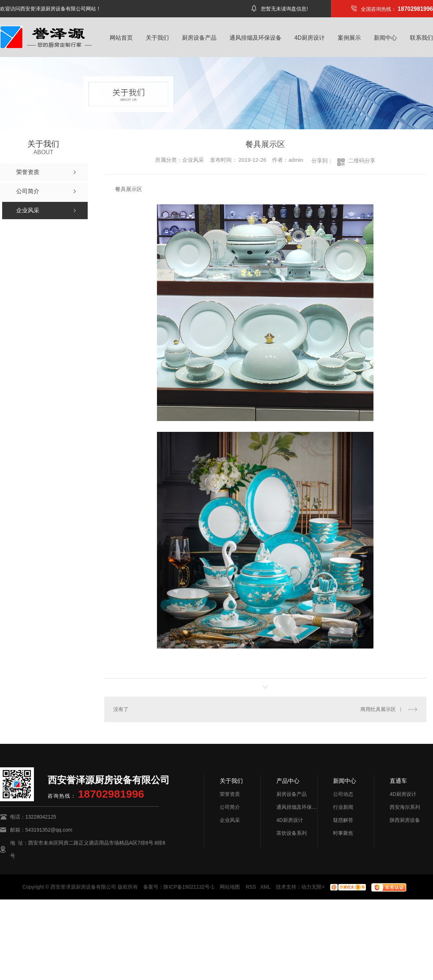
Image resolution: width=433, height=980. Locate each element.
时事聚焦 (343, 833)
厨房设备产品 (199, 38)
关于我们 (157, 38)
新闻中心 (385, 38)
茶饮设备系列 (292, 833)
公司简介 (230, 807)
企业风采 (230, 820)
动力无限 (311, 887)
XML (265, 887)
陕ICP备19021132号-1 (189, 887)
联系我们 (421, 38)
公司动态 (343, 794)
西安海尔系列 (405, 807)
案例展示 (349, 38)
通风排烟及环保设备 (255, 38)
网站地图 (230, 887)
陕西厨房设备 (405, 820)
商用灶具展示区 (378, 709)
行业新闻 (343, 807)
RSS (251, 887)
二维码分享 (362, 161)
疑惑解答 (343, 820)
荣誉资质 (230, 794)
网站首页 (121, 38)
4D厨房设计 (310, 38)
